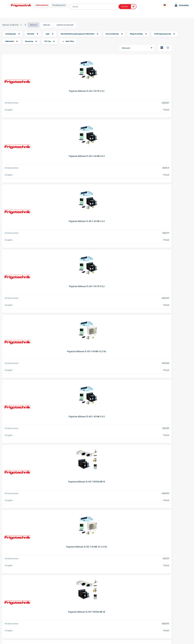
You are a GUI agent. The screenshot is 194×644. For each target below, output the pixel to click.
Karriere (183, 17)
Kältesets (36, 28)
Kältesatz (48, 28)
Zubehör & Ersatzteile (66, 28)
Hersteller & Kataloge (47, 17)
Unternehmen (43, 7)
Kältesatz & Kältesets (15, 28)
